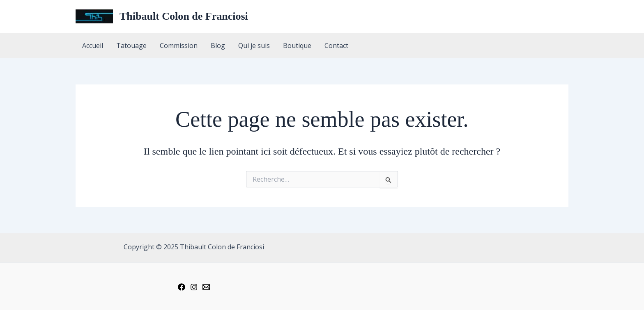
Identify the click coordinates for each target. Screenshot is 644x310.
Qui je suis (254, 46)
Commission (179, 46)
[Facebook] (182, 287)
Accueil (93, 46)
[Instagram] (194, 287)
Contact (336, 46)
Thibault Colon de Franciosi (184, 16)
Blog (218, 46)
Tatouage (131, 46)
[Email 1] (206, 287)
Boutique (297, 46)
